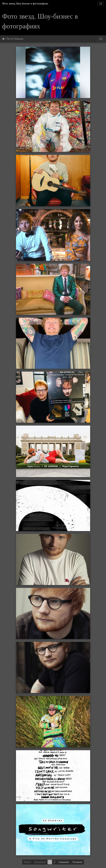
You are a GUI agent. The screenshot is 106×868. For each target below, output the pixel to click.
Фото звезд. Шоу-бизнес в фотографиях (25, 3)
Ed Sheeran (17, 39)
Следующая (64, 862)
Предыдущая (40, 862)
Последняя (77, 862)
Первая (27, 862)
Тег (8, 39)
